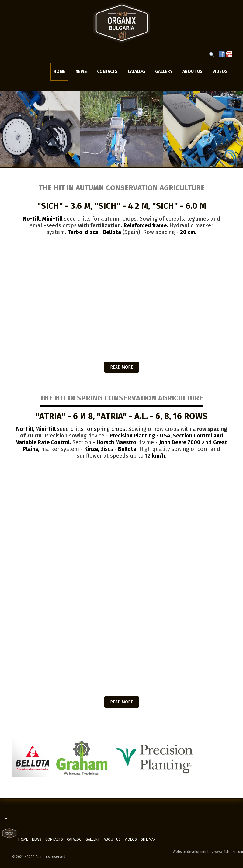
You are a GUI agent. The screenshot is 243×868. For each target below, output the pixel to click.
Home (59, 72)
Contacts (107, 72)
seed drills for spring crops (71, 429)
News (81, 72)
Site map (148, 839)
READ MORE (122, 367)
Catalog (136, 72)
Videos (220, 72)
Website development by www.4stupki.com (208, 852)
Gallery (164, 72)
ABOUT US (193, 72)
